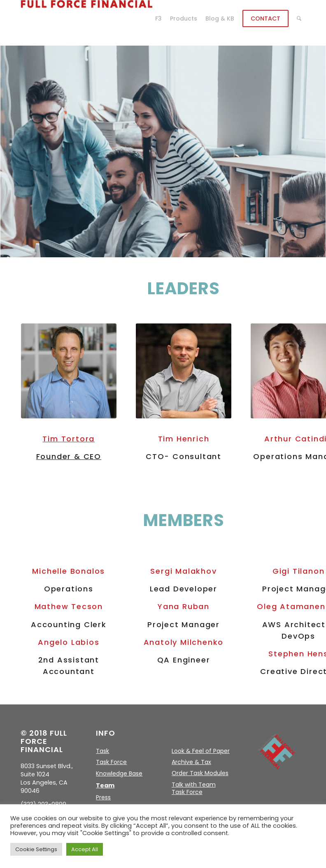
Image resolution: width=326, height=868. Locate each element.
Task (102, 751)
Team (105, 785)
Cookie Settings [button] (36, 849)
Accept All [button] (85, 849)
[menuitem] (158, 18)
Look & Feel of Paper (201, 751)
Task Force (111, 762)
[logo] (86, 18)
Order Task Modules (200, 773)
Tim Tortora (69, 439)
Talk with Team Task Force (194, 788)
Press (103, 797)
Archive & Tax (191, 762)
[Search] (299, 18)
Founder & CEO (69, 456)
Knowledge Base (119, 773)
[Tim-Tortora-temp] (69, 371)
